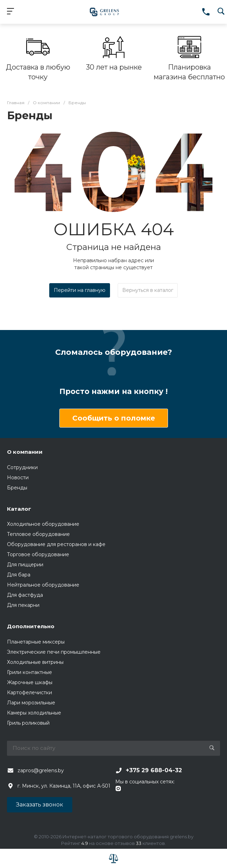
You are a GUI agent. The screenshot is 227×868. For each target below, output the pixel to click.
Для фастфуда (25, 595)
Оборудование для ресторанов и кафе (56, 544)
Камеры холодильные (34, 713)
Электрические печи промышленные (54, 652)
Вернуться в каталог (148, 290)
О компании (25, 452)
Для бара (19, 575)
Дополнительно (31, 626)
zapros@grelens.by (41, 770)
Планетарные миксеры (36, 642)
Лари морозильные (31, 703)
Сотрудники (22, 467)
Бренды (17, 488)
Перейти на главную (80, 290)
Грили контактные (30, 672)
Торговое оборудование (38, 554)
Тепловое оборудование (38, 534)
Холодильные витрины (35, 662)
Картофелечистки (30, 693)
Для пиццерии (25, 565)
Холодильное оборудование (43, 524)
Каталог (19, 509)
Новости (18, 478)
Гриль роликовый (28, 723)
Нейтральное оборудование (43, 585)
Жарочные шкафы (30, 682)
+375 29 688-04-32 (154, 770)
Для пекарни (23, 605)
